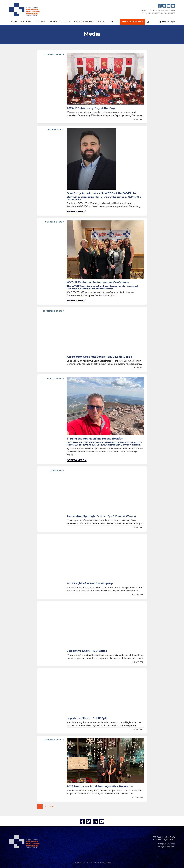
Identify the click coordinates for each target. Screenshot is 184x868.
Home (14, 22)
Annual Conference (130, 22)
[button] (138, 119)
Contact (111, 22)
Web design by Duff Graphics (99, 862)
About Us (26, 22)
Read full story (76, 211)
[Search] (145, 22)
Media (99, 22)
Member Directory (58, 22)
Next (52, 807)
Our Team (39, 22)
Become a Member (82, 22)
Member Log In (167, 22)
